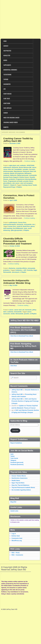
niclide (13, 314)
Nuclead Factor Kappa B (11, 177)
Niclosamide (7, 272)
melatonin (6, 175)
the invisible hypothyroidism (21, 490)
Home (5, 41)
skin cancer (16, 183)
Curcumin (32, 169)
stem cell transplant (26, 183)
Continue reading (31, 161)
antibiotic (23, 166)
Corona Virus (22, 223)
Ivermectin (20, 224)
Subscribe (15, 431)
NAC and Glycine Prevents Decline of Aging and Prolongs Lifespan (25, 401)
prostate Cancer (28, 181)
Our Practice (7, 51)
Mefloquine (28, 173)
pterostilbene (7, 183)
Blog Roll (13, 502)
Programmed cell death (15, 181)
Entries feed (16, 536)
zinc (34, 224)
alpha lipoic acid (14, 166)
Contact (6, 46)
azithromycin (7, 167)
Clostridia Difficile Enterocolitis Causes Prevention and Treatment (17, 241)
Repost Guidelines (16, 443)
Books (5, 60)
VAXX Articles (7, 108)
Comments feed (17, 538)
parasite (26, 314)
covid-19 (19, 226)
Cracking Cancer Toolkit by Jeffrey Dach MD (18, 140)
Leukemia (6, 173)
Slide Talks (7, 99)
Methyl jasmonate (23, 175)
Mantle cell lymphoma (17, 173)
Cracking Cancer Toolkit (29, 185)
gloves (33, 226)
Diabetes (6, 127)
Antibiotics (19, 270)
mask (25, 228)
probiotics (12, 179)
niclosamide (33, 175)
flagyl (35, 270)
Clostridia (30, 270)
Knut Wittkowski (18, 228)
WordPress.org (17, 541)
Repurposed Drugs (9, 187)
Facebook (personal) (17, 462)
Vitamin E (13, 185)
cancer (34, 167)
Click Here (14, 366)
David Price (26, 226)
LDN (5, 89)
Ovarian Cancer (24, 177)
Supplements (7, 65)
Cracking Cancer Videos (11, 122)
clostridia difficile (21, 268)
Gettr (12, 454)
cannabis (25, 169)
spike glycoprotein (16, 230)
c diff (24, 270)
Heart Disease (7, 94)
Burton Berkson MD (25, 167)
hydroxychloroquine (10, 224)
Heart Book (7, 103)
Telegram (13, 460)
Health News (16, 480)
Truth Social (14, 458)
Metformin (13, 175)
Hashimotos (7, 84)
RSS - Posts (16, 553)
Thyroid (6, 79)
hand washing (8, 228)
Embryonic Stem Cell (29, 171)
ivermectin (7, 314)
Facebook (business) (17, 465)
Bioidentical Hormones (10, 70)
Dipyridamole (18, 171)
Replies (19, 187)
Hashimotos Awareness (19, 478)
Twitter (12, 456)
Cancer (6, 113)
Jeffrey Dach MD (17, 390)
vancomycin (16, 272)
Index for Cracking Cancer (11, 118)
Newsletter (7, 55)
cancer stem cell (8, 169)
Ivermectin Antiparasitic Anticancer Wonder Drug (17, 282)
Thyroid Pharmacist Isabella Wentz (23, 487)
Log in (14, 534)
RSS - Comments (17, 555)
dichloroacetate (8, 171)
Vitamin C (6, 185)
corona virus (12, 226)
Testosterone (7, 75)
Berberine (15, 167)
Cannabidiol (18, 169)
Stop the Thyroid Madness (20, 485)
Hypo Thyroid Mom (18, 483)
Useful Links (14, 511)
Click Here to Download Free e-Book (22, 336)
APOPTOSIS (31, 166)
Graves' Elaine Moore (19, 476)
